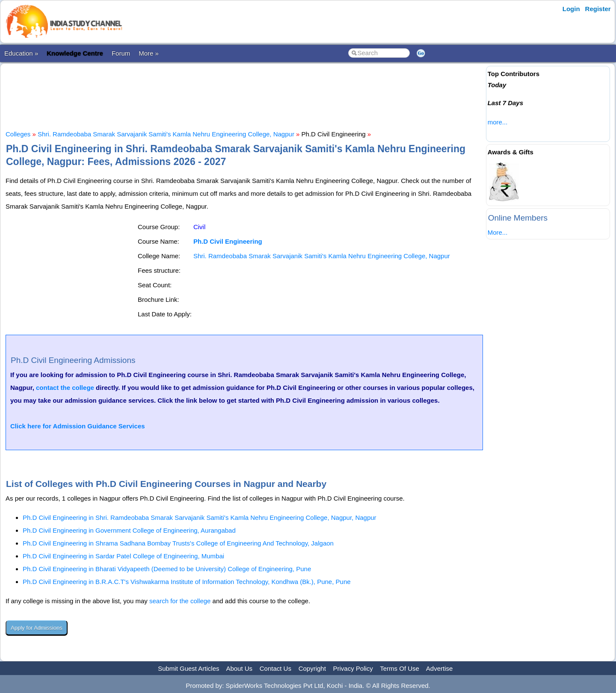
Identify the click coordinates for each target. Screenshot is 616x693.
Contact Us (275, 668)
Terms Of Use (400, 668)
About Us (239, 668)
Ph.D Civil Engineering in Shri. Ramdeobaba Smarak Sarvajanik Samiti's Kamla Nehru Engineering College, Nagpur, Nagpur (200, 518)
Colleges (18, 134)
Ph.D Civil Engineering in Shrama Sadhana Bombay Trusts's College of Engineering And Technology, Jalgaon (178, 543)
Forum (121, 53)
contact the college (65, 388)
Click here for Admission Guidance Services (78, 426)
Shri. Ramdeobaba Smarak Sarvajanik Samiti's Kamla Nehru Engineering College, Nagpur (166, 134)
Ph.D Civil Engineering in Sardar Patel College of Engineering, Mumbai (123, 556)
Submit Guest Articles (188, 668)
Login (571, 9)
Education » (21, 53)
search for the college (180, 601)
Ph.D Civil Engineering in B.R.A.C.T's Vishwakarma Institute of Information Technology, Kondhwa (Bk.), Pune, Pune (187, 582)
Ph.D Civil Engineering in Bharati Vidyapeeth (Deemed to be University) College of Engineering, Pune (167, 569)
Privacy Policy (353, 668)
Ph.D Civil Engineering (228, 241)
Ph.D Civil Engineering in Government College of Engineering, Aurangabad (129, 530)
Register (598, 9)
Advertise (440, 668)
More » (149, 53)
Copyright (312, 668)
